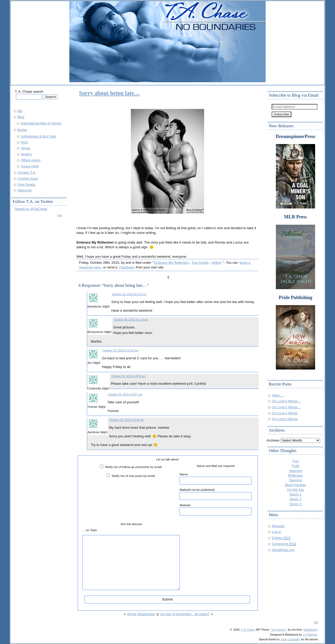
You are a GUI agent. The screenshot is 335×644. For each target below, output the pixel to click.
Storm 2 (295, 499)
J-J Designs (310, 635)
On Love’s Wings (285, 413)
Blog (21, 117)
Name (216, 478)
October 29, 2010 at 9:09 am (129, 376)
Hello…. (278, 395)
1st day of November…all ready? (185, 614)
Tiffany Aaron (31, 160)
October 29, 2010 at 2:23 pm (129, 294)
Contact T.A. (27, 172)
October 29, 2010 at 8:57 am (125, 395)
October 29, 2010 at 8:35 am (127, 420)
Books (22, 130)
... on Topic (90, 530)
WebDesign (310, 630)
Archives (273, 440)
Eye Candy (200, 263)
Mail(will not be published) (216, 494)
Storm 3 (295, 504)
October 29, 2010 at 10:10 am (121, 351)
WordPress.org (283, 550)
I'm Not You (295, 490)
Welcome (25, 190)
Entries (281, 538)
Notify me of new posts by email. (134, 476)
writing (216, 263)
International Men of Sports (41, 123)
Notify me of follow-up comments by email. (134, 467)
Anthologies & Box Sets (38, 136)
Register (278, 526)
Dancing (295, 480)
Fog (295, 461)
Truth (295, 466)
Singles (26, 154)
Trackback (127, 267)
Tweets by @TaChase (31, 209)
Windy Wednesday (141, 614)
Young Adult (30, 166)
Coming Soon (28, 178)
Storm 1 (295, 494)
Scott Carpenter (290, 639)
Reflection (295, 475)
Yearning (296, 471)
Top (60, 215)
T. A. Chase (248, 630)
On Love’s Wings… (286, 401)
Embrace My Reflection (171, 263)
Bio (20, 111)
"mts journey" (279, 630)
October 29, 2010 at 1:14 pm (131, 320)
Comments (284, 544)
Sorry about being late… (109, 93)
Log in (277, 532)
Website (216, 509)
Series (26, 148)
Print (24, 142)
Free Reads (26, 185)
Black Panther (296, 485)
